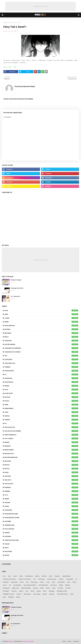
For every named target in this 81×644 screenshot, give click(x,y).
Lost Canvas (41, 438)
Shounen (41, 521)
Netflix (41, 465)
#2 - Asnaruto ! (16, 296)
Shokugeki (41, 510)
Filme (41, 405)
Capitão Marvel (41, 344)
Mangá (41, 442)
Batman (41, 329)
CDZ (41, 356)
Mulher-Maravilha (41, 457)
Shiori (41, 506)
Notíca (41, 469)
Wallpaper (41, 551)
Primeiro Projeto (16, 280)
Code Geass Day (41, 363)
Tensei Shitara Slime (41, 540)
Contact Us (76, 641)
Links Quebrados (41, 435)
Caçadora (41, 341)
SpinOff (41, 533)
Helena (41, 416)
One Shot (41, 480)
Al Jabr (41, 318)
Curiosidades (41, 371)
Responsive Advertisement (40, 6)
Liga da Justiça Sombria (41, 431)
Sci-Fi (41, 495)
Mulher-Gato (41, 454)
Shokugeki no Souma (41, 518)
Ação (41, 314)
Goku (41, 412)
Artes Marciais (41, 326)
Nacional (41, 461)
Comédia (41, 367)
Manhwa (41, 446)
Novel (41, 472)
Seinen (41, 499)
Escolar (41, 397)
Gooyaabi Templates (28, 641)
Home (64, 641)
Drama (41, 386)
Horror (41, 420)
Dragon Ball (41, 382)
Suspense (41, 536)
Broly (41, 337)
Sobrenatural (41, 525)
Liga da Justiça (41, 427)
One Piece (41, 476)
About (70, 641)
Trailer (41, 544)
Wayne (41, 555)
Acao (41, 310)
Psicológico (41, 484)
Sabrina (41, 491)
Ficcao (41, 401)
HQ (41, 423)
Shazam (41, 502)
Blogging (11, 641)
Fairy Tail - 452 (10, 67)
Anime (41, 322)
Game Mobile (41, 408)
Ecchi (41, 390)
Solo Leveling (41, 529)
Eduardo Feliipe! (9, 31)
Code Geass (41, 359)
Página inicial (7, 23)
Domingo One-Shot (17, 288)
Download (41, 378)
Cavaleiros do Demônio (41, 348)
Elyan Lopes (41, 393)
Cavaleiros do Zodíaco (41, 352)
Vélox (41, 548)
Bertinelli (41, 333)
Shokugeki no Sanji (41, 514)
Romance (41, 487)
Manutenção (41, 450)
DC (41, 374)
